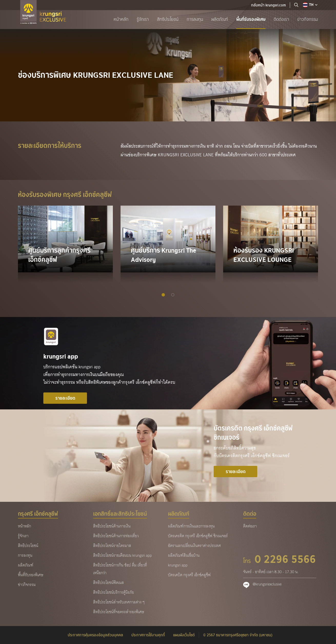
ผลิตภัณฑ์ (220, 19)
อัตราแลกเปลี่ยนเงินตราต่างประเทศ (194, 546)
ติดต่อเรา (281, 19)
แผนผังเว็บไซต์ (184, 635)
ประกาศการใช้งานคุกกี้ (148, 635)
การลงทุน (195, 19)
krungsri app (178, 565)
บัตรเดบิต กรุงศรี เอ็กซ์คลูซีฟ (189, 575)
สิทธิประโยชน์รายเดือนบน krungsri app (122, 555)
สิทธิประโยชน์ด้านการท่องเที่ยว (116, 536)
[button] (163, 295)
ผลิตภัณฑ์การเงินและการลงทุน (191, 526)
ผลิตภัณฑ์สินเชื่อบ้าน (184, 555)
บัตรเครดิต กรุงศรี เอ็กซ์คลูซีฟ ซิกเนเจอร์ (198, 536)
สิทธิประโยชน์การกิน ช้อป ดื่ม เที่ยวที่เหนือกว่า (120, 569)
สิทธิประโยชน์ (168, 19)
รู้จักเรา (143, 19)
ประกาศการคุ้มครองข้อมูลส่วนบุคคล (95, 635)
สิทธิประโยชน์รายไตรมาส (112, 546)
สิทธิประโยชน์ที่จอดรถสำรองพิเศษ (119, 612)
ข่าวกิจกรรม (308, 19)
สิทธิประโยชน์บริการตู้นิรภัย (113, 592)
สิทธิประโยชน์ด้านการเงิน (112, 526)
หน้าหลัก (121, 19)
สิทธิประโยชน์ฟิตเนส (108, 583)
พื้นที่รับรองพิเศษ (251, 19)
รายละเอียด (65, 398)
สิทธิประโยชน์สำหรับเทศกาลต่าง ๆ (119, 602)
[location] (296, 5)
